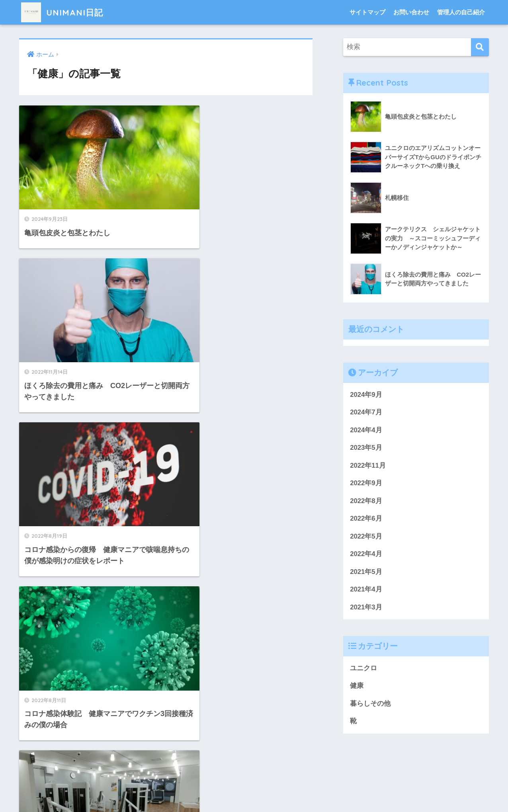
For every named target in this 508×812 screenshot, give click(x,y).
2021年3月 (366, 608)
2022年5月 (366, 537)
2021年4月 (366, 590)
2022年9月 (366, 483)
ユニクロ (363, 669)
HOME (254, 780)
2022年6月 (366, 519)
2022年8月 (366, 501)
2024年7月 (366, 412)
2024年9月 (366, 395)
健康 (357, 687)
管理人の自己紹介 (461, 12)
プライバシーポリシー (253, 794)
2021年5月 (366, 573)
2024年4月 (366, 430)
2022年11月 (368, 466)
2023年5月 (366, 448)
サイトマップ (367, 12)
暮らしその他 (370, 705)
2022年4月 (366, 555)
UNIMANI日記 (64, 12)
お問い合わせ (411, 12)
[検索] (480, 47)
